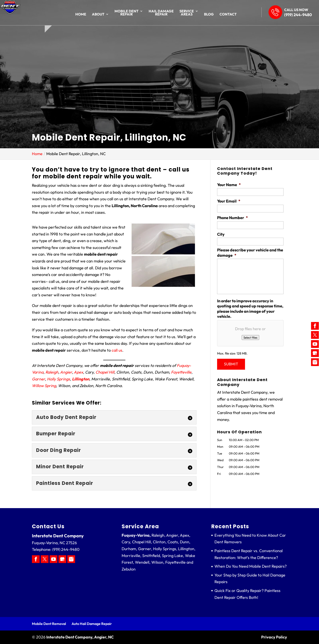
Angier (66, 372)
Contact (228, 14)
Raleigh (52, 372)
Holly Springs (58, 379)
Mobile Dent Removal (49, 624)
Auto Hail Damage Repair (92, 624)
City (221, 234)
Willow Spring (44, 386)
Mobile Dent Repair (126, 13)
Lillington (81, 379)
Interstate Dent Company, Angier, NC (80, 637)
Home (81, 14)
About (98, 14)
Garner (38, 379)
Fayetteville (181, 372)
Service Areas (187, 13)
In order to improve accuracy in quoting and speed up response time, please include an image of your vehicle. (250, 309)
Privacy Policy (274, 637)
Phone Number (232, 218)
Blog (209, 14)
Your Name (229, 185)
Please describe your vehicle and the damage (250, 253)
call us (117, 350)
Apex (78, 372)
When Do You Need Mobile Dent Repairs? (251, 566)
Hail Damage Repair (161, 13)
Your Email (229, 201)
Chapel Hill (105, 372)
